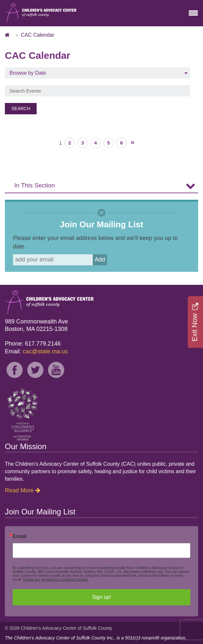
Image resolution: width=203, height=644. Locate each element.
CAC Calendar (37, 35)
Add (100, 259)
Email (20, 537)
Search (21, 108)
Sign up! (102, 597)
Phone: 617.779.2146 (33, 344)
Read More (19, 490)
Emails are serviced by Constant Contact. (56, 579)
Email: (36, 351)
